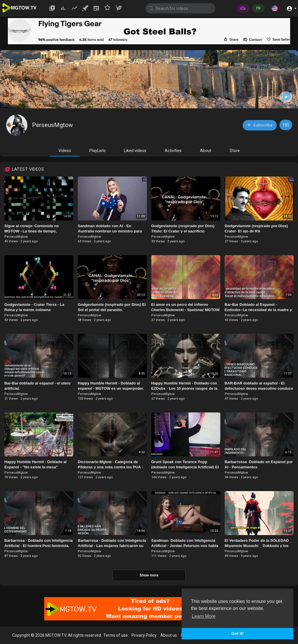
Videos (65, 151)
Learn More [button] (204, 616)
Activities (173, 151)
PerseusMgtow (53, 125)
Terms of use (116, 635)
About (206, 151)
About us (169, 635)
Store (235, 151)
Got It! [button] (237, 634)
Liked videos (135, 151)
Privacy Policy (144, 635)
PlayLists (97, 151)
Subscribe (260, 125)
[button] (275, 8)
